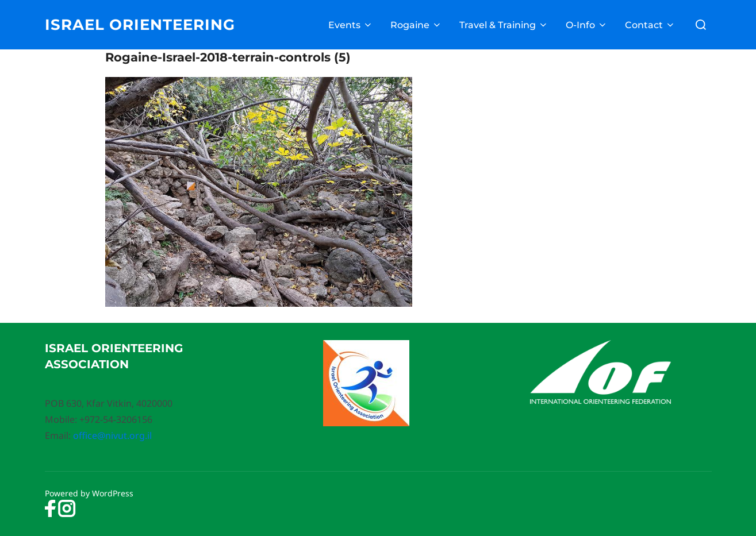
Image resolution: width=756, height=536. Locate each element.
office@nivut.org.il (112, 435)
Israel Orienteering (140, 25)
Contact (650, 25)
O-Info (587, 25)
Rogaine (416, 25)
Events (351, 25)
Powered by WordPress (89, 493)
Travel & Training (504, 25)
